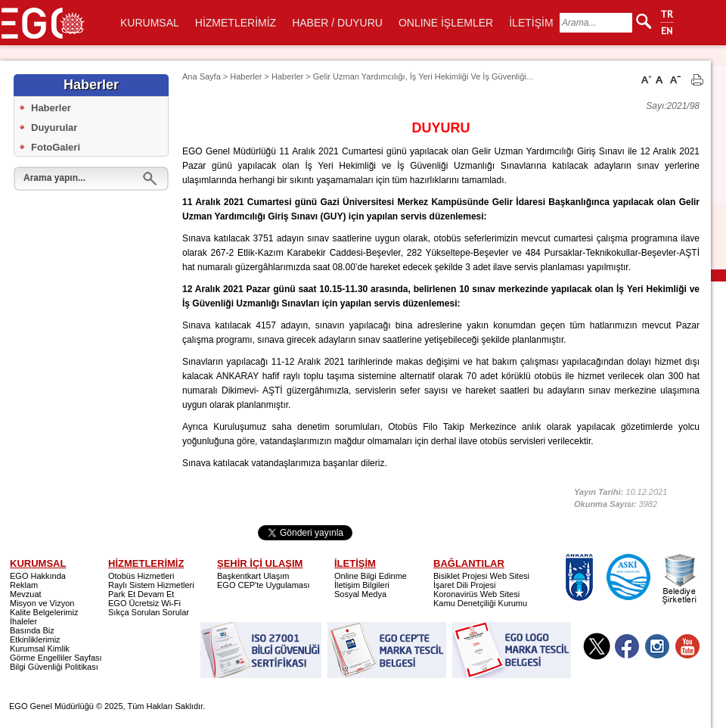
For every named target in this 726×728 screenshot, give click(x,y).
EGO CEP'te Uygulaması (264, 585)
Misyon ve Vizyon (42, 603)
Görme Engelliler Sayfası (56, 658)
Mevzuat (26, 594)
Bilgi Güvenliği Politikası (54, 667)
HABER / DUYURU (337, 23)
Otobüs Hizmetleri (141, 576)
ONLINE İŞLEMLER (446, 23)
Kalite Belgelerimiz (44, 612)
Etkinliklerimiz (35, 639)
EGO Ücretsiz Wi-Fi (144, 603)
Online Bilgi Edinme (371, 576)
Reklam (24, 585)
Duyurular (54, 128)
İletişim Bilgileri (362, 585)
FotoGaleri (56, 147)
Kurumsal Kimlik (40, 649)
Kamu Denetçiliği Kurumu (480, 603)
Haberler (51, 108)
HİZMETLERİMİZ (236, 23)
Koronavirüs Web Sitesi (476, 594)
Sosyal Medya (360, 594)
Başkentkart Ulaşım (253, 576)
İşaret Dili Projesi (465, 585)
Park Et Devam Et (141, 594)
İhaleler (23, 621)
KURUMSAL (150, 23)
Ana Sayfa (202, 76)
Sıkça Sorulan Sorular (149, 612)
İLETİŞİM (531, 23)
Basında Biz (32, 630)
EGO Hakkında (38, 576)
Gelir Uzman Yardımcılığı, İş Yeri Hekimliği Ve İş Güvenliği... (423, 76)
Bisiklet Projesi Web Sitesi (481, 576)
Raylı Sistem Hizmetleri (151, 585)
